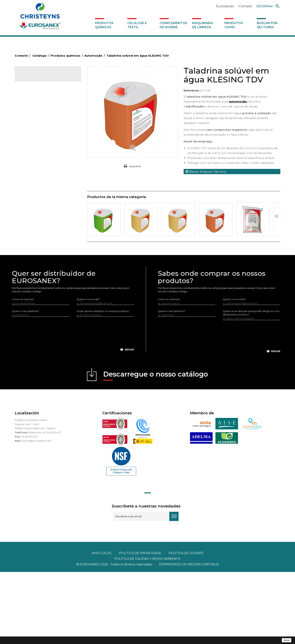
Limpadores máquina (35, 207)
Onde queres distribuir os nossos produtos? (103, 383)
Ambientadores (32, 97)
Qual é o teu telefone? (26, 383)
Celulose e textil (137, 25)
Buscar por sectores (267, 25)
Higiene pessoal (32, 132)
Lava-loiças (29, 172)
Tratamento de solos (34, 242)
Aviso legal (102, 625)
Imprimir (135, 166)
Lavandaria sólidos (33, 155)
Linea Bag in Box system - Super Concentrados (41, 187)
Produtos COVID (234, 25)
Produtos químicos (104, 25)
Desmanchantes (32, 143)
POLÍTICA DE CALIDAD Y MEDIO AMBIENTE (147, 631)
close (287, 640)
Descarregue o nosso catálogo (156, 447)
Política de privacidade (140, 625)
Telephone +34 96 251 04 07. (45, 504)
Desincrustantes (32, 120)
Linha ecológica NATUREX (38, 219)
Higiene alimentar (33, 126)
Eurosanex (225, 6)
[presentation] (73, 409)
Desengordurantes (33, 114)
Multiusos (28, 231)
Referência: (192, 90)
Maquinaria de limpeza (203, 25)
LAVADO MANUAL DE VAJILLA (40, 178)
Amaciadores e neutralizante (40, 161)
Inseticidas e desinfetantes (38, 137)
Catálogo (32, 77)
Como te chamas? (23, 371)
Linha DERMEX (31, 213)
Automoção (29, 103)
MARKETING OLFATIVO (36, 91)
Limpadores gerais (33, 201)
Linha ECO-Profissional (36, 225)
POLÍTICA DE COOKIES (186, 625)
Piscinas (27, 236)
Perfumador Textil (33, 167)
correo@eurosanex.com (36, 513)
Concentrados (31, 108)
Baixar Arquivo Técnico (206, 172)
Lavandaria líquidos (34, 149)
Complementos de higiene (173, 25)
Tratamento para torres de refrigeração (46, 248)
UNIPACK (27, 254)
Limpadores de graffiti (35, 196)
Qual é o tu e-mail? (88, 371)
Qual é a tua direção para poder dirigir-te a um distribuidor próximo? (251, 385)
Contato (245, 6)
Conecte (23, 56)
